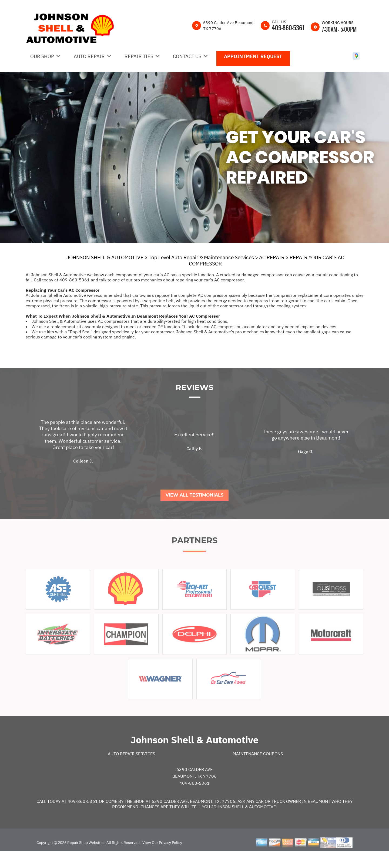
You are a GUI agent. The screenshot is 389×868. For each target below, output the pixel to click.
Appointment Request (253, 56)
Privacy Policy (170, 859)
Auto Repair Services (131, 771)
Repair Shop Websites (85, 859)
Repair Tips (139, 56)
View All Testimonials (194, 512)
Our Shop (42, 56)
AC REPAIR (272, 257)
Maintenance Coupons (258, 771)
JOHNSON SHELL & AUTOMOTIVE (105, 257)
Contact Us (187, 56)
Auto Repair (89, 56)
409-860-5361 (288, 28)
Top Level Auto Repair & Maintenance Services (201, 257)
